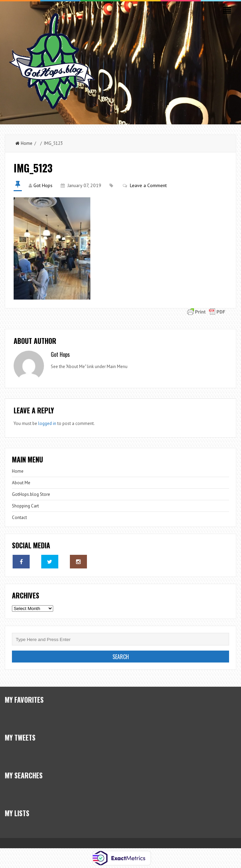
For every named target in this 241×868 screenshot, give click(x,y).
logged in (47, 423)
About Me (21, 483)
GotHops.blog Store (31, 494)
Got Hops (43, 185)
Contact (19, 517)
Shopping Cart (25, 506)
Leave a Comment (148, 185)
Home (24, 143)
